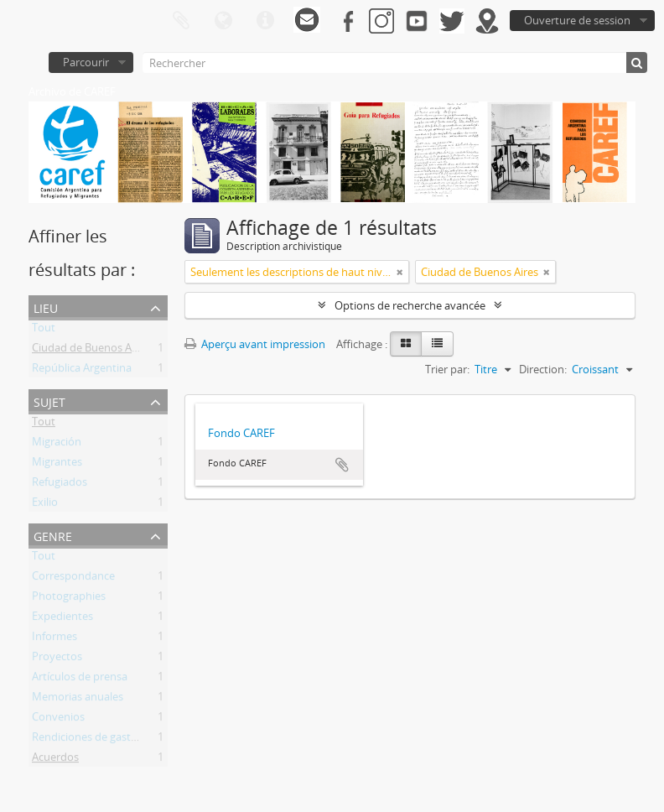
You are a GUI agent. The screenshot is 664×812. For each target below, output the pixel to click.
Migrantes (57, 465)
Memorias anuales (78, 700)
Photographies (69, 599)
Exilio (45, 505)
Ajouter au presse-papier (342, 465)
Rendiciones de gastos (87, 740)
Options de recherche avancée (410, 305)
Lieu (46, 307)
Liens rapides (265, 21)
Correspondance (73, 579)
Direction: (543, 369)
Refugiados (60, 485)
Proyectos (57, 659)
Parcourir (86, 62)
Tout (44, 331)
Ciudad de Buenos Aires (91, 351)
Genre (53, 535)
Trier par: (447, 369)
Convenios (58, 720)
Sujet (49, 401)
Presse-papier (181, 21)
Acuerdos (55, 760)
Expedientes (62, 619)
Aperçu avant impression (255, 344)
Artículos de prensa (80, 679)
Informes (54, 639)
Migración (57, 445)
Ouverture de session (577, 20)
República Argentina (82, 371)
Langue (223, 21)
